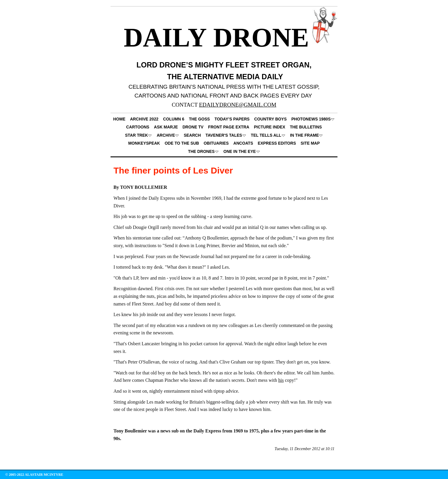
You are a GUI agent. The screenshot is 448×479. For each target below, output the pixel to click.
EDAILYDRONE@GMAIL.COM (238, 105)
